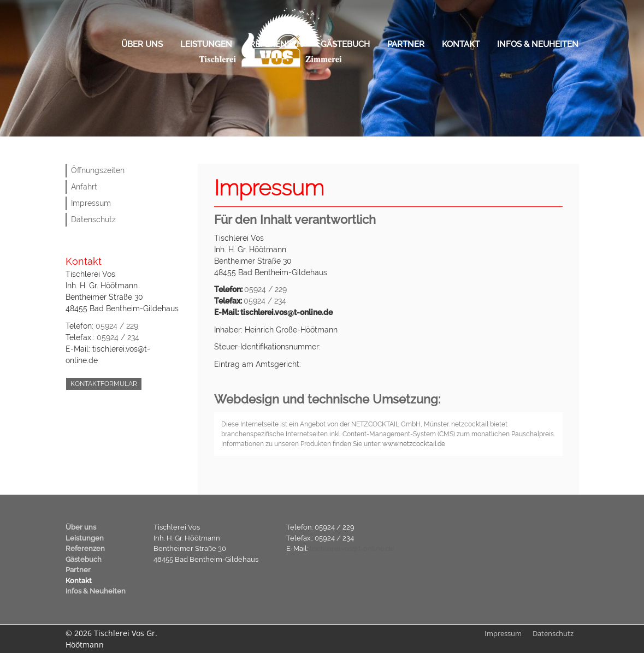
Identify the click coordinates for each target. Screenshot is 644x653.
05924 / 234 (118, 337)
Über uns (142, 44)
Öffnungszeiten (98, 170)
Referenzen (276, 44)
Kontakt (461, 44)
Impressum (91, 203)
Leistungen (206, 44)
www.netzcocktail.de (414, 444)
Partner (406, 44)
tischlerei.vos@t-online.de (352, 548)
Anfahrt (84, 187)
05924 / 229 (117, 326)
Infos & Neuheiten (538, 44)
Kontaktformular (104, 384)
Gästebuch (345, 44)
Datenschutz (93, 219)
